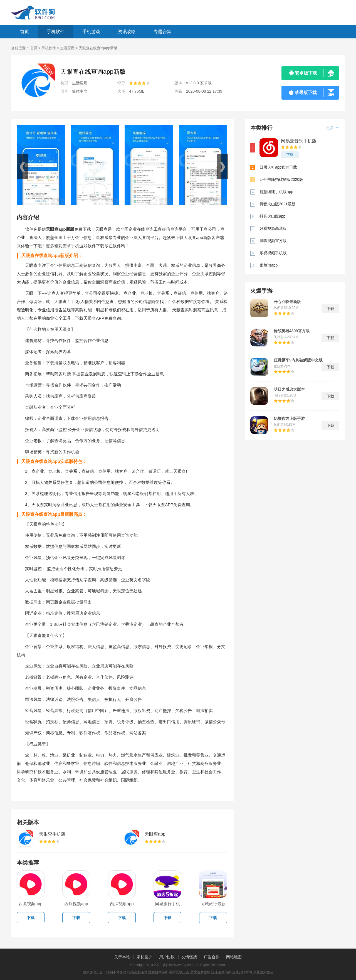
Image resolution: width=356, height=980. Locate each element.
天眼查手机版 (52, 834)
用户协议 (167, 957)
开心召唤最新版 (287, 302)
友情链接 (189, 957)
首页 (24, 32)
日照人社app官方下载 (278, 167)
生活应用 (67, 48)
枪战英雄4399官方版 (292, 331)
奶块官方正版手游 (289, 418)
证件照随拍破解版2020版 (281, 179)
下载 (290, 155)
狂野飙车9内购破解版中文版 (298, 360)
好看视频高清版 (273, 228)
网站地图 (234, 957)
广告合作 (212, 957)
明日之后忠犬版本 (289, 389)
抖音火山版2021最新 (277, 204)
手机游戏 (91, 32)
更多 (332, 128)
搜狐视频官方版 (273, 241)
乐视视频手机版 (273, 253)
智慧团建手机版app (276, 192)
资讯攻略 (127, 32)
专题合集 (162, 32)
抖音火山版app (272, 216)
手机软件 (56, 32)
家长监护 (144, 957)
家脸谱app (269, 265)
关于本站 (122, 957)
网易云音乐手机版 (299, 141)
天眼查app (155, 834)
